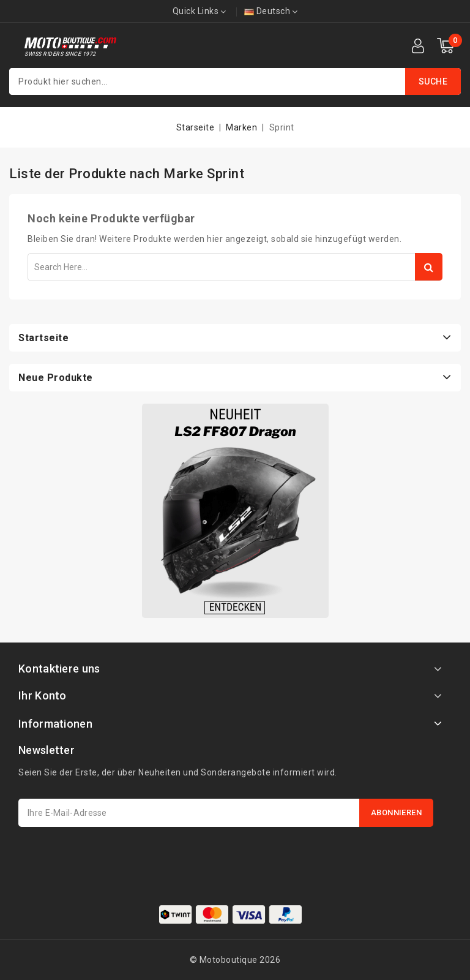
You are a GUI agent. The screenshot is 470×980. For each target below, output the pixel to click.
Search (429, 267)
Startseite (43, 338)
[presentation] (111, 857)
